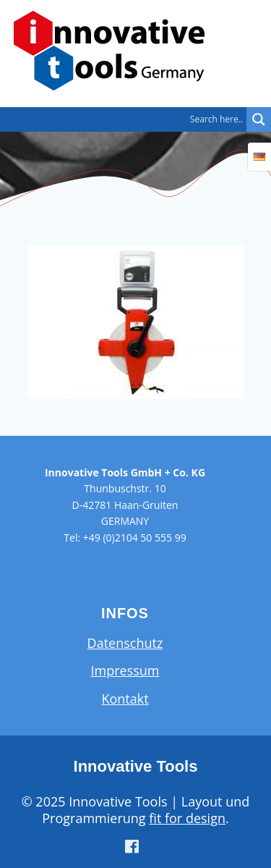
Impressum (125, 670)
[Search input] (127, 119)
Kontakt (125, 699)
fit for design (187, 818)
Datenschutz (125, 643)
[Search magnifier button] (259, 119)
